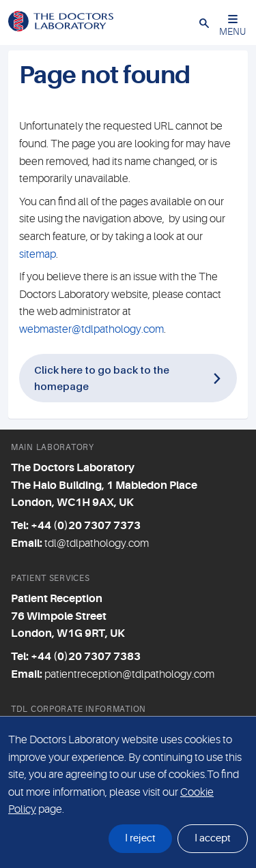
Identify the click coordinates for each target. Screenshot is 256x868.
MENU (232, 26)
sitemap (38, 254)
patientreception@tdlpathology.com (129, 674)
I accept (213, 838)
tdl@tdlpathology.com (97, 543)
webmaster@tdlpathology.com (91, 329)
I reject (140, 838)
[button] (204, 23)
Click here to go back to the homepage (102, 377)
